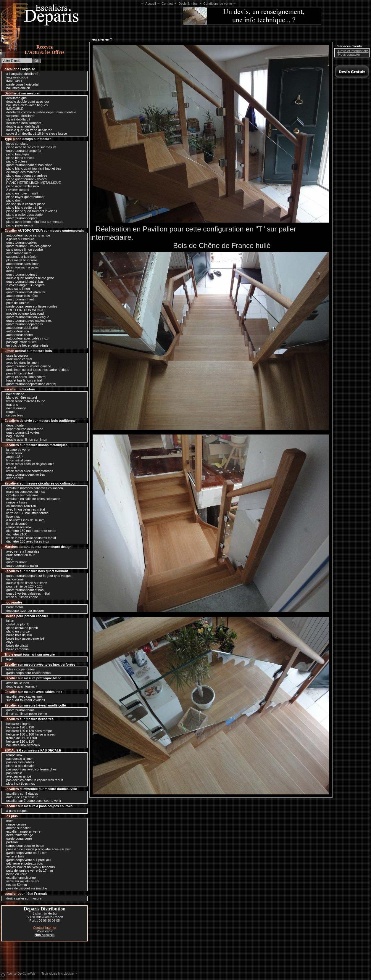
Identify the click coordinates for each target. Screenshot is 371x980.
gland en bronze (16, 631)
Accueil (151, 4)
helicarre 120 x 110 (19, 741)
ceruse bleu (13, 415)
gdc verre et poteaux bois (23, 863)
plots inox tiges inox (19, 783)
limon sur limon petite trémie (25, 714)
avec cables (13, 478)
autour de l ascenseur (20, 797)
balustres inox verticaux (22, 745)
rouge (9, 412)
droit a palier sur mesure (22, 898)
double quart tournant (20, 686)
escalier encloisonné (20, 878)
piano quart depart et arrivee (25, 176)
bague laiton (14, 436)
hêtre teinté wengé (18, 835)
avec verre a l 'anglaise (21, 551)
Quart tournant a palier (21, 267)
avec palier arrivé (17, 776)
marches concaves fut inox (24, 492)
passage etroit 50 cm (20, 342)
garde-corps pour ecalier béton (27, 673)
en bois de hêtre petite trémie (26, 345)
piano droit (12, 200)
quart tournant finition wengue (26, 317)
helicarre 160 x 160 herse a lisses (29, 734)
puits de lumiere (16, 303)
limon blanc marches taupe (24, 401)
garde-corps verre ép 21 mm (25, 853)
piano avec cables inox (21, 186)
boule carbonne (16, 649)
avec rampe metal (18, 253)
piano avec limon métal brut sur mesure (33, 222)
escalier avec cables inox (23, 696)
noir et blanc (14, 394)
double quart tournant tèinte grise (29, 278)
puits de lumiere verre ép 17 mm (28, 870)
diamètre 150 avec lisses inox (26, 541)
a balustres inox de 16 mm (24, 520)
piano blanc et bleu (18, 158)
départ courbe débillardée (23, 429)
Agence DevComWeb (21, 974)
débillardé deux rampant (22, 123)
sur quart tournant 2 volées (24, 700)
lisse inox (11, 516)
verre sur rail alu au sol (21, 881)
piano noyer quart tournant (24, 197)
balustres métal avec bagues (25, 105)
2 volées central (16, 190)
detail (9, 271)
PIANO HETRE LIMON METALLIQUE (32, 183)
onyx (8, 642)
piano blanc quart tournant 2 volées (30, 211)
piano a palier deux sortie (23, 215)
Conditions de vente (218, 4)
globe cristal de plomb (21, 628)
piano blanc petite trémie (22, 207)
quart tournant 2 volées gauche (27, 246)
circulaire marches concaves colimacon (33, 488)
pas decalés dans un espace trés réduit (33, 780)
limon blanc (13, 453)
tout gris (11, 405)
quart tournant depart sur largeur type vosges (37, 576)
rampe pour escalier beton (24, 846)
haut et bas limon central (22, 380)
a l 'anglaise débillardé (21, 74)
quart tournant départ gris (23, 324)
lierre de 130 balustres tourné (26, 513)
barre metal (13, 607)
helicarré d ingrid (17, 724)
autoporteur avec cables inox (26, 338)
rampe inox (13, 755)
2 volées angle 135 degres (24, 285)
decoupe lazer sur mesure (24, 611)
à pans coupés (15, 811)
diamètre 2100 (15, 534)
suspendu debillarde (19, 116)
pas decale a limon (18, 759)
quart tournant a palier (21, 566)
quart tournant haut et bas (23, 281)
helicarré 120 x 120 (19, 727)
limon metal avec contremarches (28, 471)
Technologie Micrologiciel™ (59, 974)
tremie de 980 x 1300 (20, 738)
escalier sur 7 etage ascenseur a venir (32, 801)
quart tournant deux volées (24, 474)
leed (8, 559)
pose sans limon (17, 289)
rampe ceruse (15, 824)
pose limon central (18, 373)
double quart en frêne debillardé (28, 130)
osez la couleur (16, 355)
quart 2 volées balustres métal (26, 593)
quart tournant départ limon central (30, 384)
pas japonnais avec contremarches (30, 769)
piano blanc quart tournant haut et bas (32, 168)
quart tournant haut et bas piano (28, 165)
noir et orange (15, 408)
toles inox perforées (19, 669)
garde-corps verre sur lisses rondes (30, 306)
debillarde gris (15, 98)
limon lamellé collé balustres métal (30, 538)
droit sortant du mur (19, 555)
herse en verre (15, 874)
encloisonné (13, 579)
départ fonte (13, 425)
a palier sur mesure (19, 239)
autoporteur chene (18, 335)
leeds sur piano (16, 144)
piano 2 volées (15, 161)
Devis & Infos (188, 4)
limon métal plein (17, 460)
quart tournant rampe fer (22, 151)
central (10, 467)
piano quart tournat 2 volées (25, 179)
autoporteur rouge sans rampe (27, 235)
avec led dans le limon (21, 363)
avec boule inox (16, 683)
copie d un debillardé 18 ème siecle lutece (35, 133)
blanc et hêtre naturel (20, 398)
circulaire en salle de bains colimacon (32, 499)
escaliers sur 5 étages (21, 794)
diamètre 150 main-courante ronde (30, 531)
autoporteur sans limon (21, 264)
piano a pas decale (18, 766)
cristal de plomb (16, 624)
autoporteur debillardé (21, 328)
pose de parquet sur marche (25, 888)
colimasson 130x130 (20, 506)
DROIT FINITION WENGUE (25, 310)
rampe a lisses (15, 502)
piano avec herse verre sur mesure (30, 147)
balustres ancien (17, 88)
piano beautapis (16, 154)
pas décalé (13, 773)
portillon (11, 842)
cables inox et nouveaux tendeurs (29, 867)
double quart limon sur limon (25, 440)
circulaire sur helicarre (21, 495)
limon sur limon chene (21, 597)
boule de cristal (16, 646)
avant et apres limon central (25, 377)
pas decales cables (19, 762)
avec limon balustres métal (24, 509)
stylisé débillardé (17, 119)
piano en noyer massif (21, 193)
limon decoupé (15, 524)
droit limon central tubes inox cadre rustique (36, 370)
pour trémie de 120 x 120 (23, 586)
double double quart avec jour (26, 102)
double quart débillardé (21, 126)
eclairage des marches (21, 172)
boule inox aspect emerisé (24, 638)
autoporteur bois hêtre (21, 296)
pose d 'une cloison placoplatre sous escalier (37, 849)
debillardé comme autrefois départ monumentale (40, 112)
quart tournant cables (20, 242)
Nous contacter (348, 54)
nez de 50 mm (15, 885)
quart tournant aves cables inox (27, 321)
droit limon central (18, 359)
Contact (167, 4)
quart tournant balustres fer (24, 292)
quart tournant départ (20, 218)
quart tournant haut (18, 299)
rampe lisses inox (17, 527)
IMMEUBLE (13, 81)
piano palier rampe (18, 225)
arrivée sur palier (17, 828)
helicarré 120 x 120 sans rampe (28, 731)
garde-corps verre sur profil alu (27, 860)
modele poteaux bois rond (24, 313)
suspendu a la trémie (20, 257)
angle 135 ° (13, 457)
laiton (9, 621)
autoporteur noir (16, 331)
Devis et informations (352, 51)
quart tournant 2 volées (21, 432)
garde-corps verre (18, 839)
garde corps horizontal (21, 84)
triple (8, 659)
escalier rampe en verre (22, 831)
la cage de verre (16, 450)
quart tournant (15, 562)
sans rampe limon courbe (23, 250)
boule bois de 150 (18, 635)
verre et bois (14, 856)
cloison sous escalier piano (24, 204)
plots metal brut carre (20, 260)
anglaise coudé (16, 77)
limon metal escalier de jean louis (29, 464)
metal (9, 821)
